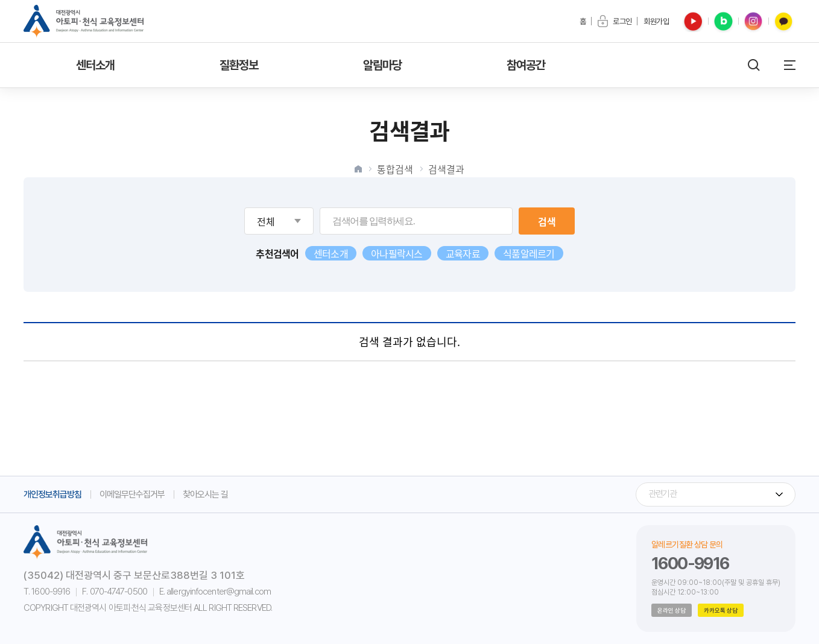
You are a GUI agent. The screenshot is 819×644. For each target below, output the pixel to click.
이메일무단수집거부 (132, 494)
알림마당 (383, 65)
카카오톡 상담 (721, 610)
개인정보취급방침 (52, 494)
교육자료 (463, 253)
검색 (547, 221)
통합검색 (395, 169)
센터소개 (96, 65)
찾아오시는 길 (205, 494)
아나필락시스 (397, 253)
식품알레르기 (529, 253)
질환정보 (239, 65)
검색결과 (446, 169)
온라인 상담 (672, 610)
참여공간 (526, 65)
